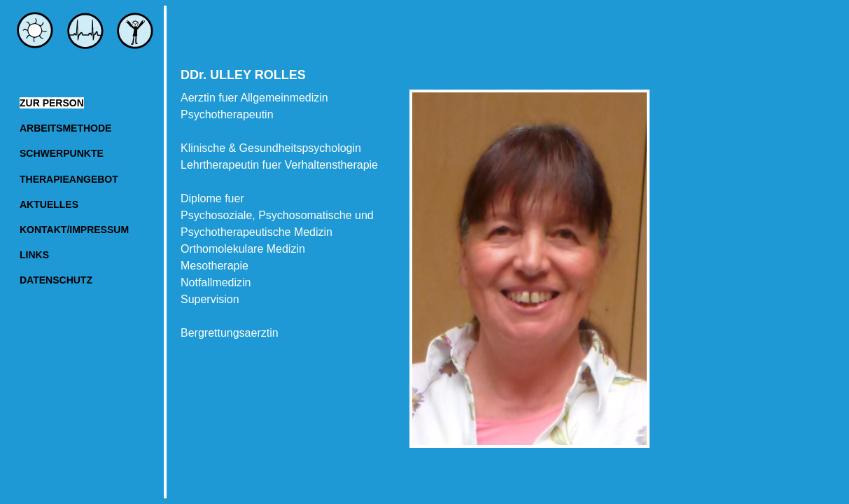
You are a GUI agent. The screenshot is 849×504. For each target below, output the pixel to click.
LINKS (34, 255)
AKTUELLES (49, 204)
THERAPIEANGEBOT (69, 179)
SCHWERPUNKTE (62, 153)
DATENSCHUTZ (56, 280)
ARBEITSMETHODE (65, 128)
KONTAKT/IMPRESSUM (74, 230)
